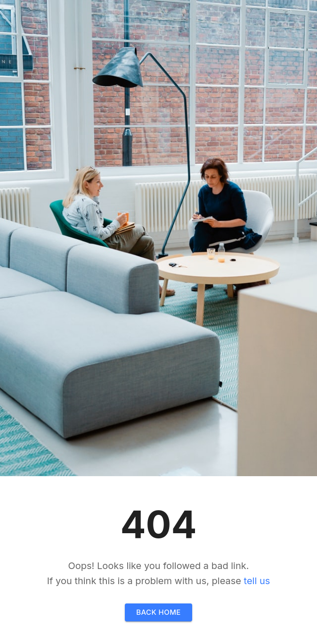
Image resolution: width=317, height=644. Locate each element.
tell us (257, 581)
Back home (158, 612)
